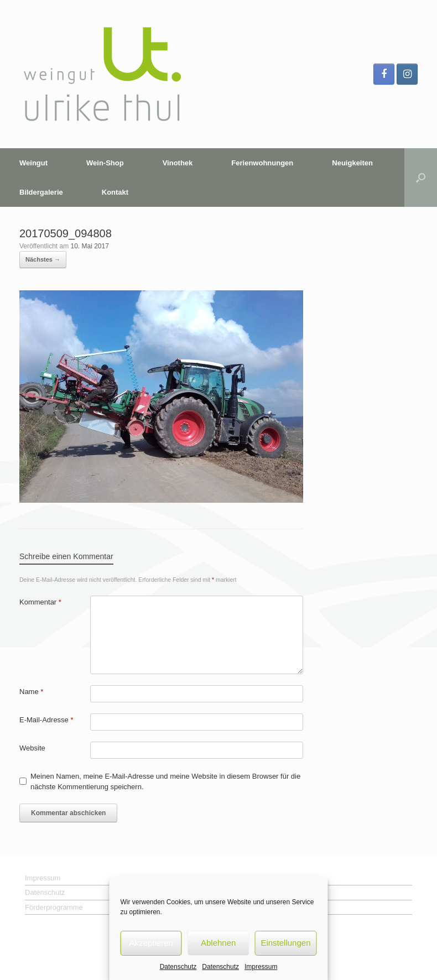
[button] (421, 178)
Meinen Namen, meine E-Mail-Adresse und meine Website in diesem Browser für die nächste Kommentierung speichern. (165, 782)
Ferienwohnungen (262, 163)
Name (31, 692)
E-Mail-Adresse (46, 720)
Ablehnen (218, 943)
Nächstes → (43, 259)
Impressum (261, 967)
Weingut (33, 163)
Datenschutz (178, 967)
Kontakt (115, 192)
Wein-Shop (105, 163)
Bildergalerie (41, 192)
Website (32, 748)
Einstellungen (285, 943)
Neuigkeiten (352, 163)
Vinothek (178, 163)
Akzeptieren (151, 943)
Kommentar (40, 602)
